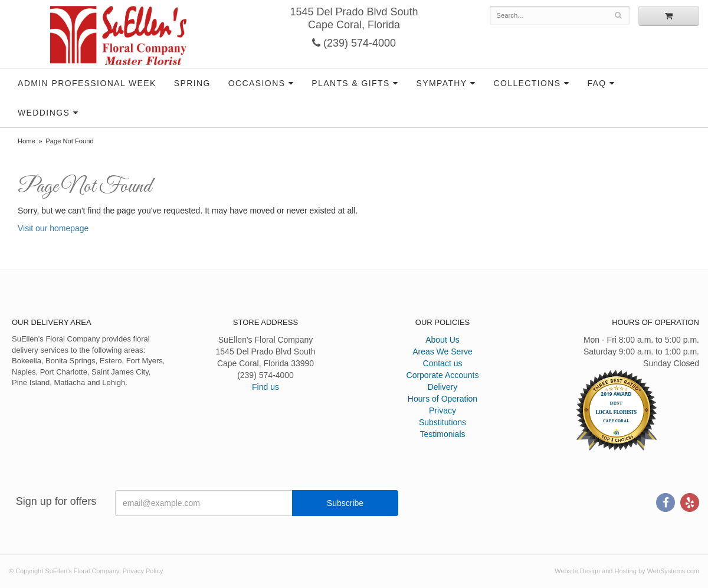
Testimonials (442, 434)
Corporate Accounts (443, 375)
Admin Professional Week (87, 83)
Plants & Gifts (350, 83)
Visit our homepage (53, 228)
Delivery (443, 387)
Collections (527, 83)
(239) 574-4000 (354, 43)
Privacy (442, 410)
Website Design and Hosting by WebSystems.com (627, 571)
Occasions (257, 83)
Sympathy (441, 83)
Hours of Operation (442, 399)
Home (27, 141)
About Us (442, 340)
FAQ (596, 83)
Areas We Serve (442, 352)
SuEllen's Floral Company (118, 35)
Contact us (443, 363)
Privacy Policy (143, 571)
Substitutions (442, 422)
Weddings (44, 113)
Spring (192, 83)
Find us (265, 387)
